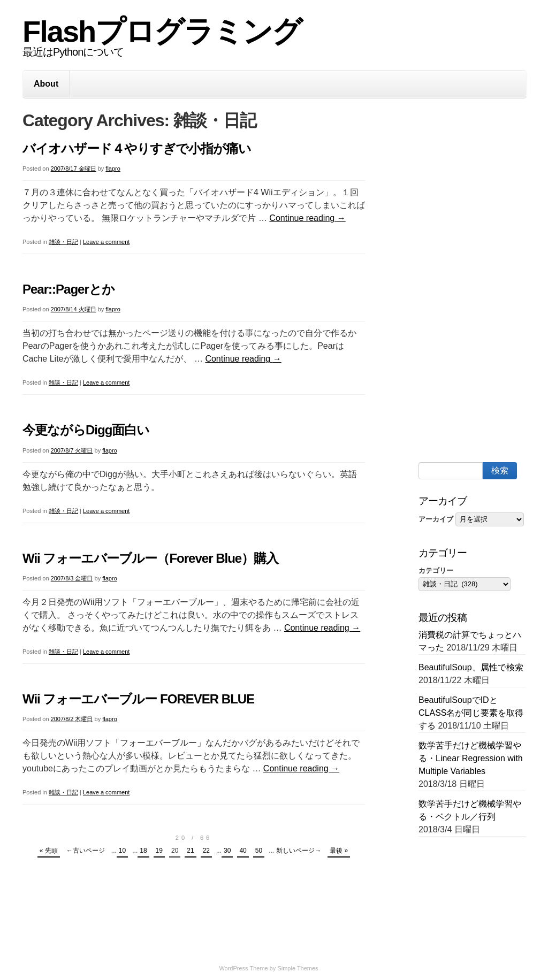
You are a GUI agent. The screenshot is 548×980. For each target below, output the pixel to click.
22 (206, 851)
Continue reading (307, 218)
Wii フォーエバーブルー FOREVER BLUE (138, 699)
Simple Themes (298, 968)
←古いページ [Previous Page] (86, 851)
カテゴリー (436, 571)
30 (227, 851)
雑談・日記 (63, 242)
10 (122, 851)
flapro (113, 169)
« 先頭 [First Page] (49, 851)
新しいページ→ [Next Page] (299, 851)
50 (259, 851)
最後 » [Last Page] (339, 851)
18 (143, 851)
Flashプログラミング (162, 31)
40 (243, 851)
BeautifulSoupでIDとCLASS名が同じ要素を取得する (471, 713)
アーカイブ (436, 519)
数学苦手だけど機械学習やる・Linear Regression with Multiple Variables (471, 758)
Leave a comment (106, 242)
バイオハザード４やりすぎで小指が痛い (137, 148)
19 (159, 851)
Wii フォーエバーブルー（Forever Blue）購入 (150, 558)
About (46, 84)
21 (190, 851)
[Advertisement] (483, 282)
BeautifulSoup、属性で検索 (471, 667)
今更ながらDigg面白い (86, 430)
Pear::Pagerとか (68, 289)
